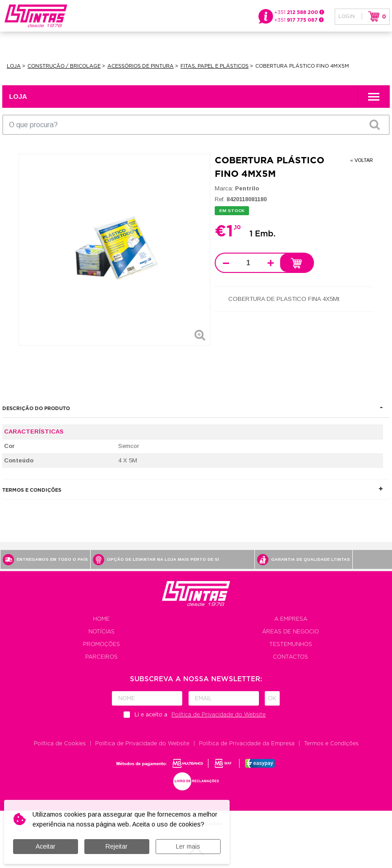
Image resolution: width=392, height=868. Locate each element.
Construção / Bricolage (64, 66)
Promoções (101, 644)
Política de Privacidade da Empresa (247, 743)
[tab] (196, 409)
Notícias (101, 632)
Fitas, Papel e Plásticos (214, 66)
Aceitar (46, 846)
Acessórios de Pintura (141, 66)
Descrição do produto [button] (36, 409)
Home (101, 619)
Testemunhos (291, 644)
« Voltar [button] (362, 160)
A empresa (291, 619)
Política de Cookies (60, 743)
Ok (272, 698)
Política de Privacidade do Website (142, 743)
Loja (14, 66)
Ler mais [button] (188, 846)
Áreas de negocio (291, 632)
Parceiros (101, 657)
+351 (299, 12)
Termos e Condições (331, 743)
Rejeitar (117, 846)
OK (374, 125)
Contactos (291, 657)
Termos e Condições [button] (32, 490)
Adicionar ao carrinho (296, 263)
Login (347, 16)
